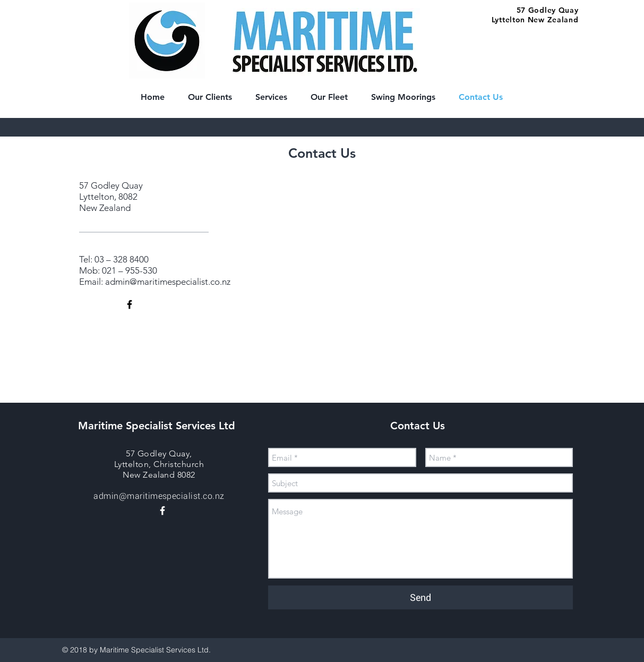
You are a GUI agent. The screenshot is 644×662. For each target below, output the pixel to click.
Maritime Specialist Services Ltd (157, 426)
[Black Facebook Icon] (130, 304)
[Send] (420, 597)
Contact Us (419, 426)
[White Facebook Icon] (162, 511)
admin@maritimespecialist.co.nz (168, 282)
